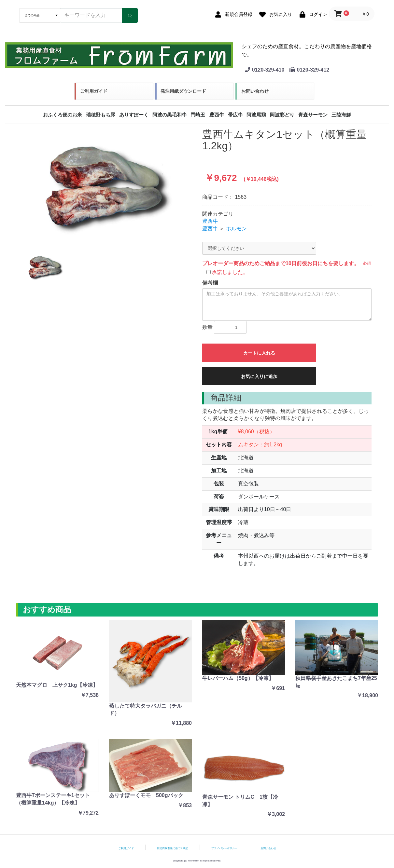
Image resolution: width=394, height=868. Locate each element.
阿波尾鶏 (256, 115)
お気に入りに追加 (259, 376)
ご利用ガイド (94, 91)
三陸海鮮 (341, 115)
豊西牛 (217, 115)
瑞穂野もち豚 (101, 115)
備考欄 (210, 283)
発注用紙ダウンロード (183, 91)
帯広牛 (235, 115)
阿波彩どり (282, 115)
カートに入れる (259, 353)
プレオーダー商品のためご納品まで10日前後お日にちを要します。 (281, 263)
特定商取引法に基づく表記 (173, 848)
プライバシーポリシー (224, 848)
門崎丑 (198, 115)
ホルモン (236, 229)
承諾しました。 (230, 272)
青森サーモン (313, 115)
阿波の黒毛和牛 (169, 115)
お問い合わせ (255, 91)
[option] (107, 185)
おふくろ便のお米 (63, 115)
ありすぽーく (134, 115)
